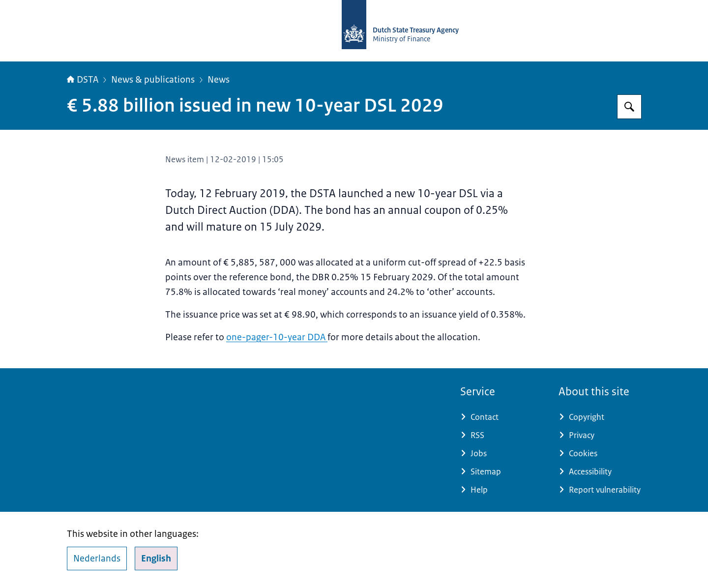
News (219, 80)
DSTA (83, 80)
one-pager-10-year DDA (277, 337)
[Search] (629, 107)
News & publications (153, 80)
